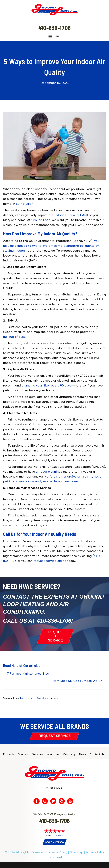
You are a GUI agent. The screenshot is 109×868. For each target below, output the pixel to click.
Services (38, 754)
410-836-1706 (54, 621)
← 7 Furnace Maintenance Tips (26, 674)
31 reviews (58, 836)
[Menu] (54, 36)
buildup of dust (14, 337)
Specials (23, 754)
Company (69, 754)
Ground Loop (41, 220)
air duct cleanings (49, 472)
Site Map (77, 852)
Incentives (53, 754)
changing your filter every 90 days (46, 385)
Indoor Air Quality (33, 698)
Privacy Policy (57, 852)
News (83, 754)
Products (9, 754)
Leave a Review (54, 842)
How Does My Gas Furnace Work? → (79, 681)
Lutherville (24, 204)
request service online (50, 561)
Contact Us (97, 754)
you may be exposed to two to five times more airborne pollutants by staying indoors (51, 246)
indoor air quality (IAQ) (71, 215)
